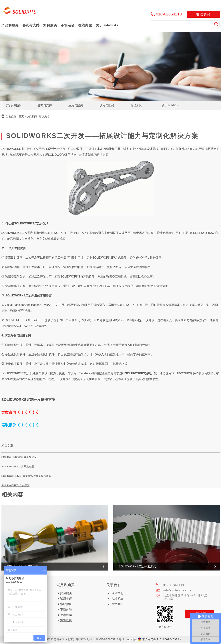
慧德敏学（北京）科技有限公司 (20, 12)
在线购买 (203, 14)
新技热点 (44, 116)
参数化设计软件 (15, 354)
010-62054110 (169, 14)
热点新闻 (32, 116)
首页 (21, 116)
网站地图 (132, 639)
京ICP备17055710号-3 (110, 639)
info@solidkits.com (177, 590)
